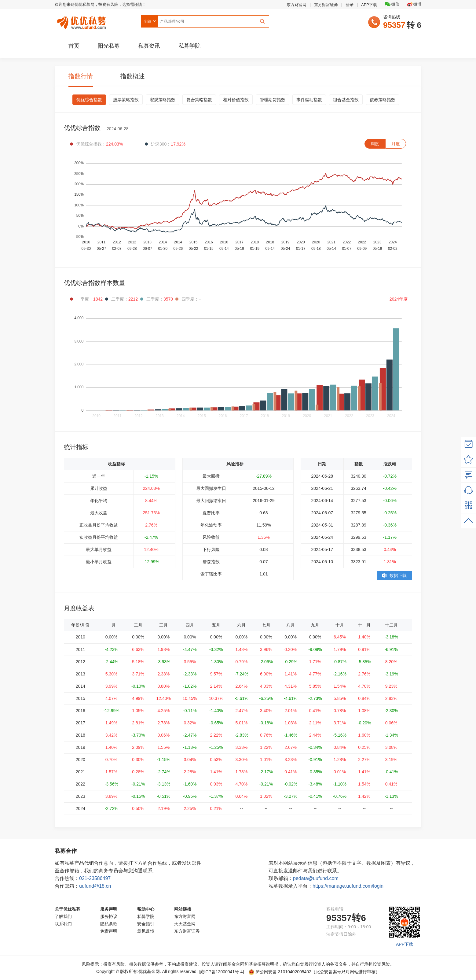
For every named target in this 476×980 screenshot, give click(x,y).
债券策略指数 (383, 100)
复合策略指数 (199, 100)
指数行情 (81, 76)
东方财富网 (297, 5)
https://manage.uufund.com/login (348, 886)
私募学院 (189, 46)
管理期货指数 (273, 100)
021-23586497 (95, 878)
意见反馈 (146, 931)
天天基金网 (185, 924)
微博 (414, 4)
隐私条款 (109, 924)
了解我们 (63, 916)
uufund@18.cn (95, 886)
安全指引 (146, 924)
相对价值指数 (236, 100)
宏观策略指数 (163, 100)
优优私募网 (82, 21)
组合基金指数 (346, 100)
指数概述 (133, 76)
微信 (392, 4)
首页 (74, 46)
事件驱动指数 (309, 100)
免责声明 (109, 931)
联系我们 (63, 924)
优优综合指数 (89, 100)
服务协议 (109, 916)
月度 (396, 144)
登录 (350, 5)
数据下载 (394, 575)
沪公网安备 (280, 972)
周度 (375, 144)
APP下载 (369, 5)
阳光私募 (109, 46)
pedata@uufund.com (316, 878)
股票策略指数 (126, 100)
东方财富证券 (326, 5)
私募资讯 (149, 46)
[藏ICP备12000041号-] (222, 972)
